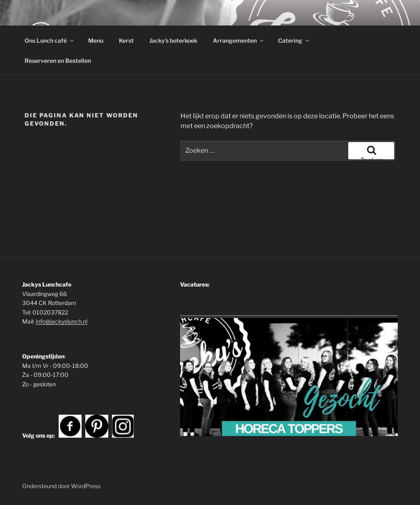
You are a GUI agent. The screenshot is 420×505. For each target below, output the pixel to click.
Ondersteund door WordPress (61, 486)
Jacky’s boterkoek (173, 40)
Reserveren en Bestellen (58, 61)
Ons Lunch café (50, 40)
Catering (294, 40)
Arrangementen (239, 40)
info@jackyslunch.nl (62, 321)
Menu (96, 40)
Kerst (126, 40)
